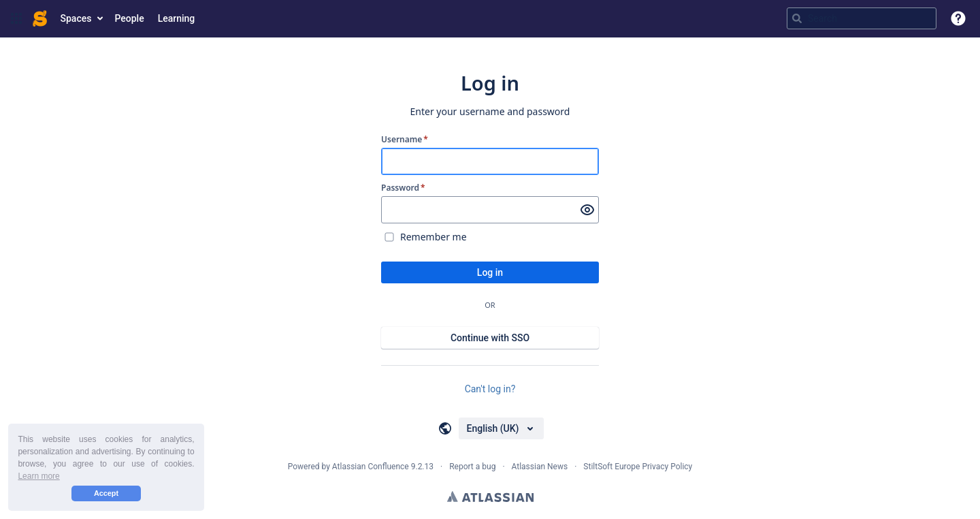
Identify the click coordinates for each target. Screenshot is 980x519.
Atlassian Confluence (371, 467)
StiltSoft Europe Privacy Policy (638, 467)
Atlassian (490, 497)
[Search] (797, 18)
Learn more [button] (38, 476)
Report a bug (472, 467)
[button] (16, 18)
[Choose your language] (501, 428)
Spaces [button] (76, 18)
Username (405, 140)
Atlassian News (540, 467)
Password (403, 188)
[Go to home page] (40, 18)
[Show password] (587, 210)
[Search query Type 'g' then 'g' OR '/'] (862, 18)
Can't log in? (490, 389)
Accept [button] (106, 493)
